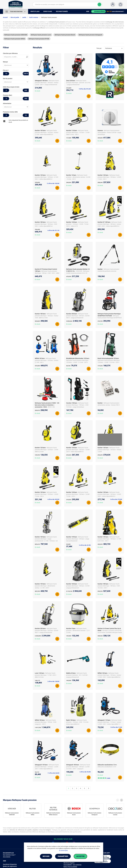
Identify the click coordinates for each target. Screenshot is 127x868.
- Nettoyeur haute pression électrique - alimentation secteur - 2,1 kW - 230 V (46, 586)
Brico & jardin (15, 17)
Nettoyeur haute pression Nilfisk (15, 39)
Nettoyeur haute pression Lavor (41, 35)
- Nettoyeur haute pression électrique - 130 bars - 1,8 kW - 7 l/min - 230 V (110, 177)
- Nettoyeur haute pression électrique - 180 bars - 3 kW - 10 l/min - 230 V (109, 586)
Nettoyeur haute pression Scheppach (90, 35)
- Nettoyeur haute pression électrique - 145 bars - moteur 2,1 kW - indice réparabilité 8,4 (47, 132)
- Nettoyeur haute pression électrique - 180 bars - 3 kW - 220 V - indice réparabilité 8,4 (46, 224)
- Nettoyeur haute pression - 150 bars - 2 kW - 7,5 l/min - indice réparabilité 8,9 (78, 722)
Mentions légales (69, 863)
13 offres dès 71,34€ (116, 727)
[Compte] (113, 4)
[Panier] (121, 4)
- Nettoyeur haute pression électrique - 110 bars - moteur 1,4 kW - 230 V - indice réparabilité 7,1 (110, 722)
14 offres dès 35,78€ (85, 545)
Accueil (5, 17)
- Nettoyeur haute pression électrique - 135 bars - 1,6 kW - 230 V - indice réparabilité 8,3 (47, 767)
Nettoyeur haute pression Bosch (65, 35)
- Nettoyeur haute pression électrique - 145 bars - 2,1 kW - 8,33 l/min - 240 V (110, 539)
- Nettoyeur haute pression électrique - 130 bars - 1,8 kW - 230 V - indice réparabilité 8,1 (78, 450)
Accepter (80, 856)
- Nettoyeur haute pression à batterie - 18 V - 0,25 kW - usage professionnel (77, 675)
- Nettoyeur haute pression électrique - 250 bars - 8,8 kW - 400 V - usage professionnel (78, 316)
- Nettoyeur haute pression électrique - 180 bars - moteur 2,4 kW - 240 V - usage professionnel (47, 83)
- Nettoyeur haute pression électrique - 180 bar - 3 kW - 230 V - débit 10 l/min (47, 273)
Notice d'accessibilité (70, 867)
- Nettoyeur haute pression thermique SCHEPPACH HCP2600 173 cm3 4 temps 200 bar (110, 318)
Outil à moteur (34, 17)
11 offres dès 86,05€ (53, 773)
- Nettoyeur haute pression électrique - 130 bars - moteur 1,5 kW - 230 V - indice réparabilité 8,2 (109, 675)
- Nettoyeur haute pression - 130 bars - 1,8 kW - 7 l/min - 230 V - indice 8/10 (78, 224)
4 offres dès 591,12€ (53, 230)
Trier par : (99, 48)
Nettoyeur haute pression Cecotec (115, 814)
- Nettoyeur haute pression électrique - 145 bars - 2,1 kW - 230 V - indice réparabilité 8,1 (47, 177)
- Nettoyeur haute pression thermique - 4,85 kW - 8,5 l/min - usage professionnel (78, 83)
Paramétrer (63, 856)
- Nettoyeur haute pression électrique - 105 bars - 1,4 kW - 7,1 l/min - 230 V (78, 360)
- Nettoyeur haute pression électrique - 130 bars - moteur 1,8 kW (109, 450)
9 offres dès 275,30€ (116, 499)
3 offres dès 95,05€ (85, 772)
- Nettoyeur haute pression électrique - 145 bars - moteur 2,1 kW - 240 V (47, 360)
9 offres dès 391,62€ (85, 89)
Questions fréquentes (10, 864)
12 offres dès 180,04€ (53, 183)
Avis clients (7, 857)
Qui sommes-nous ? (9, 855)
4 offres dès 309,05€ (53, 499)
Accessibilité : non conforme (73, 865)
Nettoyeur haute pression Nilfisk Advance (53, 814)
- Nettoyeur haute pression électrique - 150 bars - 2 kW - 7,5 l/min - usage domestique (78, 405)
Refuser (46, 856)
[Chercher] (99, 4)
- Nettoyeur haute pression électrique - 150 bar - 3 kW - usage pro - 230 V (46, 722)
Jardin (24, 17)
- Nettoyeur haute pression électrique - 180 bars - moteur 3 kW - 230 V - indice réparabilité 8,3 (110, 224)
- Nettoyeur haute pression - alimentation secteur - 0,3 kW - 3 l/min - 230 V (78, 177)
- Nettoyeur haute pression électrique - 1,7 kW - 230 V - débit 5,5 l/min (46, 675)
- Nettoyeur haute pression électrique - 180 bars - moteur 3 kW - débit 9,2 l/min (47, 316)
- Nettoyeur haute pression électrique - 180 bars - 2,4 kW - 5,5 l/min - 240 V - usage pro (78, 767)
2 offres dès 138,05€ (53, 681)
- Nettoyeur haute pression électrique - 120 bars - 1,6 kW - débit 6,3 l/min (47, 450)
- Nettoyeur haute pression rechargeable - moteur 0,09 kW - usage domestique (109, 132)
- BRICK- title (51, 407)
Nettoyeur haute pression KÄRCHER (16, 35)
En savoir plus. (64, 850)
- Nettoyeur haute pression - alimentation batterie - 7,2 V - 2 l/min (78, 630)
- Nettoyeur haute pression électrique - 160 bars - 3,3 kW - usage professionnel (78, 586)
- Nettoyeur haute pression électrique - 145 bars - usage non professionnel (78, 539)
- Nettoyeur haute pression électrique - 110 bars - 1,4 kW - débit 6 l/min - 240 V (78, 132)
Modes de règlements (10, 866)
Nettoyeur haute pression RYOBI (39, 39)
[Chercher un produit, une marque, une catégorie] (66, 4)
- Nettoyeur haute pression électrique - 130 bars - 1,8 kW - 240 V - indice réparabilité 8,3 (110, 494)
